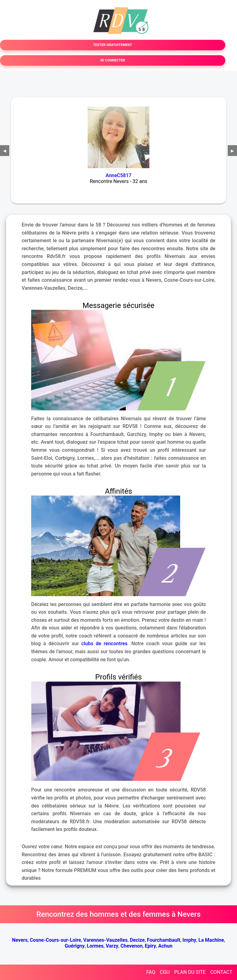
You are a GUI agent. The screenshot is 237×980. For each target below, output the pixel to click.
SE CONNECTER (112, 60)
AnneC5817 (118, 175)
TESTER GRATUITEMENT (113, 45)
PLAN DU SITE (190, 972)
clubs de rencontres (104, 644)
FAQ (151, 972)
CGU (165, 972)
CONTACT (221, 972)
